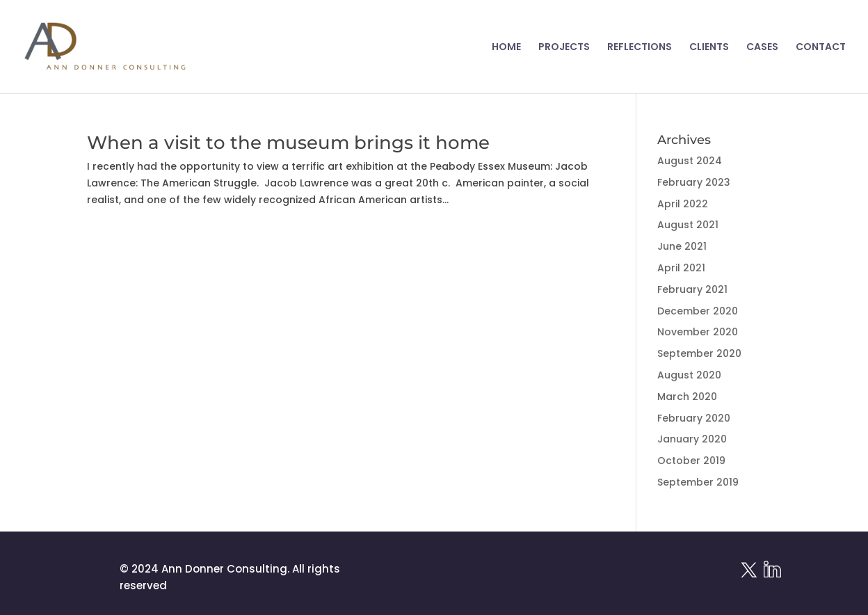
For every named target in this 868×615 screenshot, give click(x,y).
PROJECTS (564, 48)
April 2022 (683, 204)
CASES (762, 48)
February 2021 (692, 289)
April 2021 (681, 268)
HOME (506, 48)
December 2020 (698, 311)
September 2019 (698, 482)
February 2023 (694, 182)
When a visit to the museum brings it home (288, 143)
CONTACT (821, 48)
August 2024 (690, 161)
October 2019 (691, 461)
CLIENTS (709, 48)
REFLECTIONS (640, 48)
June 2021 (682, 246)
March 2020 (687, 397)
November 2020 (698, 332)
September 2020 (699, 353)
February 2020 (694, 418)
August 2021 (688, 225)
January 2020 (692, 439)
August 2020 (689, 375)
